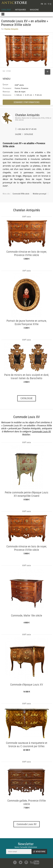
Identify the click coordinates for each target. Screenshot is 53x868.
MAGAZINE (34, 10)
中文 (50, 4)
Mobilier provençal (40, 194)
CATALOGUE (6, 10)
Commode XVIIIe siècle (21, 194)
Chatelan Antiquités (27, 115)
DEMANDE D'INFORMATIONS (27, 102)
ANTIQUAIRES (20, 10)
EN (45, 4)
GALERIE (18, 135)
